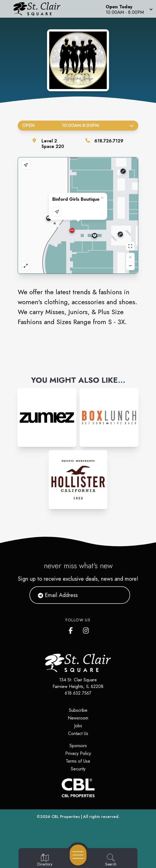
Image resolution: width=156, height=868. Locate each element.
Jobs (78, 726)
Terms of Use (78, 761)
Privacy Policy (78, 753)
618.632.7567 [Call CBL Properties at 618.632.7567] (78, 693)
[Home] (40, 9)
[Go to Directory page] (45, 860)
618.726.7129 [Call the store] (109, 141)
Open (78, 125)
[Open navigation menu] (78, 855)
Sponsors (78, 746)
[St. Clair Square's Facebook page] (72, 629)
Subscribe (78, 710)
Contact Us (78, 733)
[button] (129, 9)
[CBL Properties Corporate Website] (78, 788)
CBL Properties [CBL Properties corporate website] (66, 817)
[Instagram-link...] (47, 418)
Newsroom (78, 718)
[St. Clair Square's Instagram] (86, 629)
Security (78, 769)
